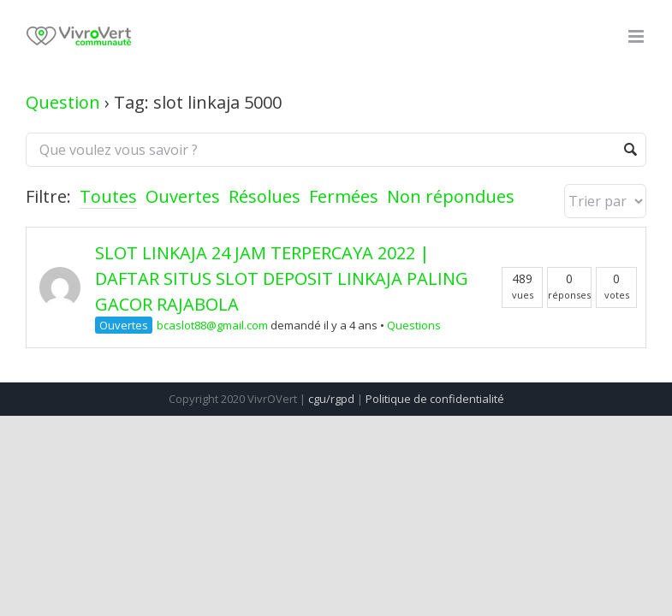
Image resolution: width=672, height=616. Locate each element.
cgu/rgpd (331, 399)
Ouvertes (183, 196)
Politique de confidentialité (435, 399)
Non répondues (451, 196)
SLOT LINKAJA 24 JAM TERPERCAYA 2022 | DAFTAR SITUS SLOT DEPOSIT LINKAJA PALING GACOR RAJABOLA (282, 278)
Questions (414, 325)
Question (63, 102)
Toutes (108, 196)
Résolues (265, 196)
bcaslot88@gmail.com (212, 325)
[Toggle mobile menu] (637, 36)
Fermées (344, 196)
